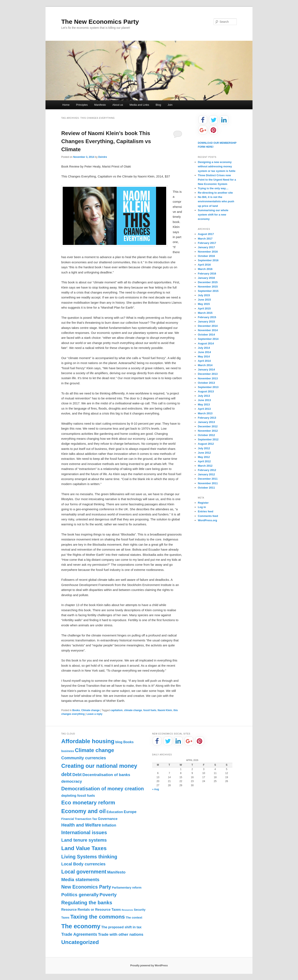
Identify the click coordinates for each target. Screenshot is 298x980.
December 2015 (208, 282)
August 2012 (206, 444)
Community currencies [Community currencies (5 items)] (84, 758)
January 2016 (206, 278)
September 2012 (208, 439)
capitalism (117, 710)
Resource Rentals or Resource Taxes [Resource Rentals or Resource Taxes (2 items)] (91, 909)
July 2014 (204, 348)
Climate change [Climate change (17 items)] (94, 750)
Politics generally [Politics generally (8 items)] (80, 895)
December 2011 (208, 479)
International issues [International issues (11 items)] (84, 833)
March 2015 (205, 313)
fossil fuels (150, 710)
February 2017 (207, 243)
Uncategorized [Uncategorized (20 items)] (80, 942)
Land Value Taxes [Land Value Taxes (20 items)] (84, 848)
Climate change (91, 710)
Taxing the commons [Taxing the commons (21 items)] (97, 917)
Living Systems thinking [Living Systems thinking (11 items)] (89, 857)
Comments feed (208, 516)
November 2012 (208, 431)
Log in (202, 507)
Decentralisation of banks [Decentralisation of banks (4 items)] (106, 775)
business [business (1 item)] (68, 751)
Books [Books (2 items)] (129, 742)
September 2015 (208, 291)
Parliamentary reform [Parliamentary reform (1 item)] (127, 888)
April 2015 (204, 308)
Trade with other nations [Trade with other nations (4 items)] (121, 934)
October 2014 (206, 335)
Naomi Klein (165, 710)
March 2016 (205, 269)
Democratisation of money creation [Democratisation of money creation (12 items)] (103, 789)
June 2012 (204, 453)
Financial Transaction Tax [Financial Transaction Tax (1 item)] (79, 819)
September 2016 (208, 260)
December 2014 (208, 326)
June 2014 (204, 352)
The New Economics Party (100, 22)
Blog (158, 105)
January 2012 (206, 474)
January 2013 (206, 422)
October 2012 (206, 435)
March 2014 (205, 365)
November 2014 (208, 330)
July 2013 (204, 396)
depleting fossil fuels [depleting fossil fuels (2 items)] (78, 796)
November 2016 (208, 252)
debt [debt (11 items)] (66, 774)
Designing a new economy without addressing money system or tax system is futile (217, 166)
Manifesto (100, 105)
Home (66, 105)
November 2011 (208, 483)
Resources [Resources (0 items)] (127, 910)
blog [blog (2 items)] (119, 742)
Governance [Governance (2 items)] (108, 819)
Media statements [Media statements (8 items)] (80, 880)
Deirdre (103, 157)
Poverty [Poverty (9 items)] (108, 895)
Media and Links (139, 105)
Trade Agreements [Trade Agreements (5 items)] (79, 934)
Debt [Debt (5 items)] (77, 775)
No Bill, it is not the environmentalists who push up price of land (216, 201)
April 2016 (204, 265)
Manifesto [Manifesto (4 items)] (116, 872)
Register (203, 503)
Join (170, 105)
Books (76, 710)
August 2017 (206, 234)
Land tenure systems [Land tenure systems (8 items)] (84, 840)
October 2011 (206, 488)
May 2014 (204, 356)
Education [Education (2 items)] (115, 812)
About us (118, 105)
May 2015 (204, 304)
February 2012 (207, 470)
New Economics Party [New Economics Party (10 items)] (86, 887)
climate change (133, 710)
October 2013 (206, 383)
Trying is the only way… (213, 188)
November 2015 (208, 287)
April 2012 (204, 461)
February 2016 (207, 274)
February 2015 (207, 317)
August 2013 (206, 391)
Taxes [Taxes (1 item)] (65, 918)
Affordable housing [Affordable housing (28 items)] (88, 741)
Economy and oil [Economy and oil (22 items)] (84, 811)
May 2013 (204, 404)
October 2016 (206, 256)
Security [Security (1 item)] (140, 910)
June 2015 (204, 300)
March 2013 (205, 413)
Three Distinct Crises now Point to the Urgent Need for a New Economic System (217, 180)
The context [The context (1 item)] (134, 918)
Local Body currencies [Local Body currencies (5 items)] (83, 864)
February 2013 (207, 418)
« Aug (156, 789)
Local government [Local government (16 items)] (84, 872)
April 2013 (204, 409)
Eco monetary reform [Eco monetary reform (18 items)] (88, 803)
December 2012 (208, 426)
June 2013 (204, 400)
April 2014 (204, 361)
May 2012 (204, 457)
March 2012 (205, 466)
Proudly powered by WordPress (149, 966)
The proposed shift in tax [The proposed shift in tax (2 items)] (121, 927)
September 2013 (208, 387)
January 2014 (206, 370)
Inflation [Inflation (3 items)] (109, 825)
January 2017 (206, 247)
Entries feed (205, 511)
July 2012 (204, 448)
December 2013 (208, 374)
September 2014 (208, 339)
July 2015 (204, 295)
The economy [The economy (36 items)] (81, 926)
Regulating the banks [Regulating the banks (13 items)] (87, 903)
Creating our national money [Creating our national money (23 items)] (99, 766)
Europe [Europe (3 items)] (130, 812)
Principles (82, 105)
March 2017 (205, 239)
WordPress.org (207, 520)
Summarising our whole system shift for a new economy (213, 215)
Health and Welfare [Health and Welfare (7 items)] (81, 825)
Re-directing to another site (215, 193)
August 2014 (206, 343)
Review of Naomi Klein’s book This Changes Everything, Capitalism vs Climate (106, 141)
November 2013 (208, 378)
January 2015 (206, 322)
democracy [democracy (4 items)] (72, 781)
